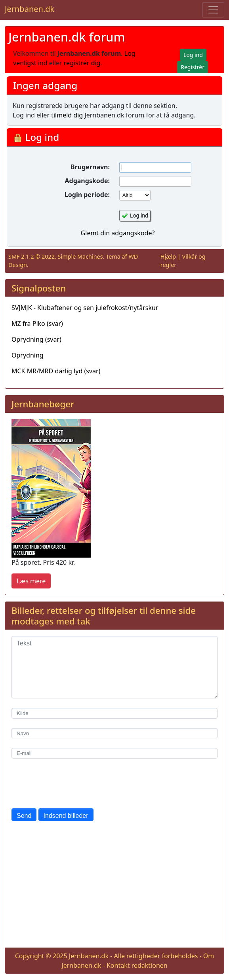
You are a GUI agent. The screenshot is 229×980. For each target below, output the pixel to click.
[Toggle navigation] (213, 10)
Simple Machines (80, 256)
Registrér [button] (193, 67)
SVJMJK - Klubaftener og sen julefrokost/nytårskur (85, 308)
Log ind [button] (193, 55)
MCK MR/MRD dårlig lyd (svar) (56, 371)
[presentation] (72, 783)
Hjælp (168, 256)
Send (24, 816)
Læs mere (31, 581)
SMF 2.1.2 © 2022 (31, 256)
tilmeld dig (67, 115)
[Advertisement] (114, 886)
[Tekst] (114, 667)
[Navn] (114, 733)
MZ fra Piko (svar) (37, 324)
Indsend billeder (66, 816)
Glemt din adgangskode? (118, 233)
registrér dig (82, 63)
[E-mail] (114, 753)
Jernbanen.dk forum (67, 37)
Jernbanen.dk (30, 9)
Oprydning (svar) (36, 339)
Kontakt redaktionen (137, 965)
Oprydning (28, 355)
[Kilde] (114, 713)
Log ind (139, 216)
